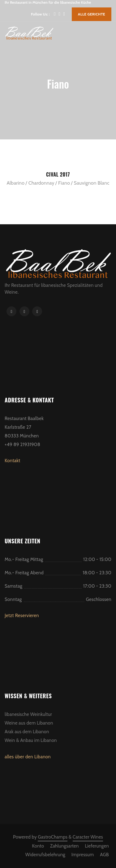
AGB (104, 855)
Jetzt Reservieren (22, 616)
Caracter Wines (88, 837)
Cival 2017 (58, 174)
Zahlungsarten (64, 846)
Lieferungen (97, 846)
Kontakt (13, 461)
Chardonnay (41, 183)
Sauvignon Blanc (92, 183)
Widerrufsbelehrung (45, 855)
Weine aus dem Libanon (29, 723)
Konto (38, 846)
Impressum (83, 855)
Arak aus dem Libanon (27, 732)
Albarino (15, 183)
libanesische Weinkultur (28, 714)
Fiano (64, 183)
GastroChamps (53, 837)
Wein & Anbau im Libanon (31, 740)
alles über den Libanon (28, 757)
